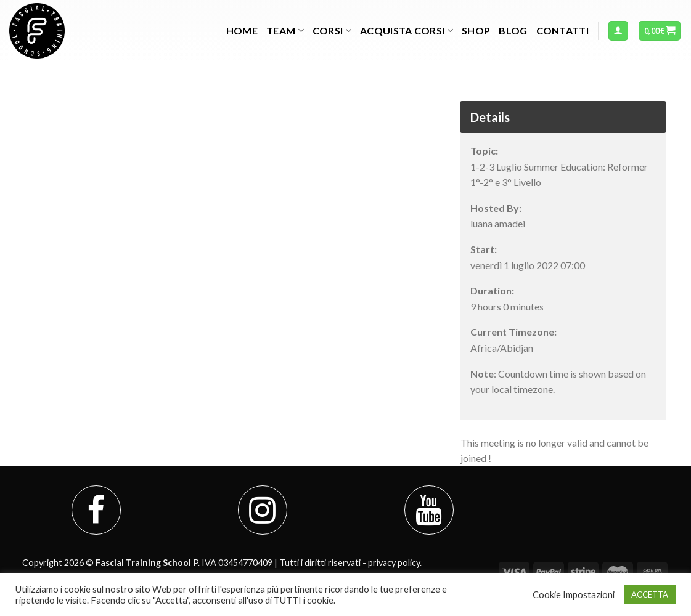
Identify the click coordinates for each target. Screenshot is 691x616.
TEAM (285, 31)
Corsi (332, 31)
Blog (513, 30)
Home (242, 30)
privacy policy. (395, 563)
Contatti (563, 30)
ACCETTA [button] (650, 594)
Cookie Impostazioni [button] (574, 595)
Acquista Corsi (407, 31)
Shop (476, 30)
